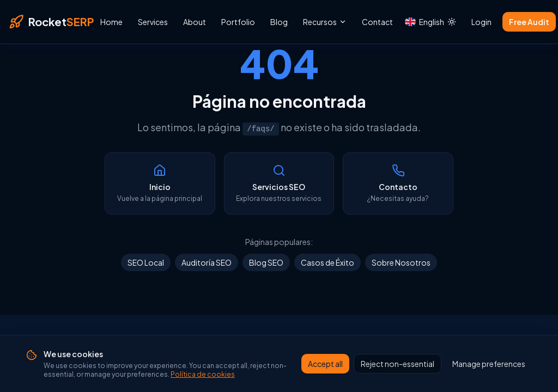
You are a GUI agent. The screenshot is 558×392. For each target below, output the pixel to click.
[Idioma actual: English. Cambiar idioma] (419, 22)
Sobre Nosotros (401, 262)
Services (153, 22)
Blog (279, 22)
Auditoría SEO (207, 262)
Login (481, 22)
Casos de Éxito (327, 262)
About (195, 22)
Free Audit (529, 22)
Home (111, 22)
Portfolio (238, 22)
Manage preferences (489, 364)
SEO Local (146, 262)
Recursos (325, 22)
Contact (377, 22)
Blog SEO (266, 262)
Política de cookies (203, 375)
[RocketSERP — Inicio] (51, 22)
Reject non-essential (398, 364)
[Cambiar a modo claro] (452, 22)
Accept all (325, 364)
